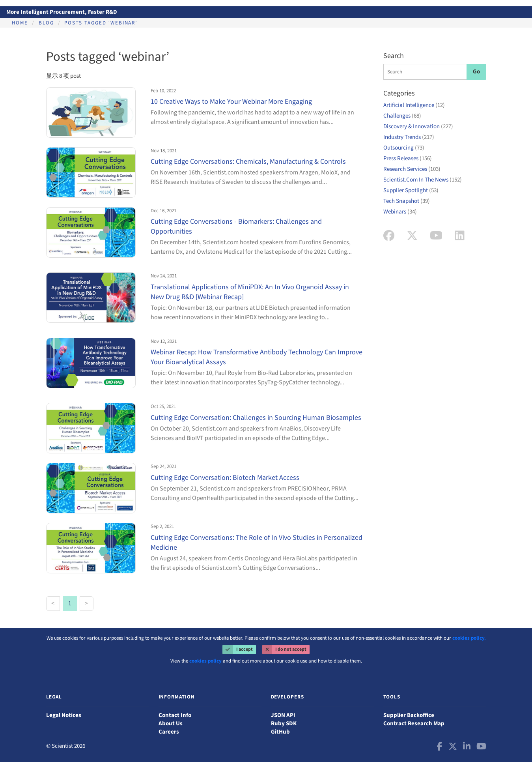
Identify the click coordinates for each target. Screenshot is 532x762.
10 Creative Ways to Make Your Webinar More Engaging (231, 102)
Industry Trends (409, 137)
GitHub (280, 732)
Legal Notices (64, 715)
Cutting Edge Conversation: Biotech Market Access (225, 478)
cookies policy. (469, 638)
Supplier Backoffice (409, 715)
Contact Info (175, 715)
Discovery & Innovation (418, 126)
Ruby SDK (284, 724)
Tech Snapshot (407, 201)
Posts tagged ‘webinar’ (101, 23)
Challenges (402, 116)
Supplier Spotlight (411, 190)
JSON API (283, 715)
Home (20, 23)
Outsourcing (404, 148)
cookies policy (205, 661)
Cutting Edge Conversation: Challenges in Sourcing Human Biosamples (256, 418)
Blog (46, 23)
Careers (169, 732)
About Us (171, 724)
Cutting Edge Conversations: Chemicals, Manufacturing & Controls (248, 162)
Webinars (400, 212)
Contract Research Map (414, 724)
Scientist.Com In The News (423, 180)
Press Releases (408, 158)
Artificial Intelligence (414, 105)
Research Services (412, 169)
